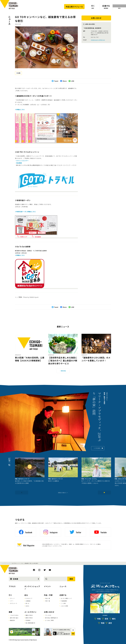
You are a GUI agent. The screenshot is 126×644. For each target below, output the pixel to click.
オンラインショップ (32, 586)
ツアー (12, 601)
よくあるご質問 (49, 620)
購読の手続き (29, 615)
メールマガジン (30, 612)
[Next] (104, 492)
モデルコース (14, 603)
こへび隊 (63, 603)
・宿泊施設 (18, 163)
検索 (71, 579)
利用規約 (28, 620)
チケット (12, 598)
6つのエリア (29, 598)
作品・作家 (48, 595)
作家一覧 (47, 601)
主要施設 (28, 601)
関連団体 (12, 620)
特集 (99, 619)
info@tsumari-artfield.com (98, 40)
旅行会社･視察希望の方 (51, 618)
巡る (26, 595)
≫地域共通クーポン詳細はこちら (25, 212)
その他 (18, 73)
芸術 (106, 619)
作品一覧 (47, 598)
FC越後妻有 (64, 601)
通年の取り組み (14, 618)
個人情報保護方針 (30, 623)
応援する (63, 595)
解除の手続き (29, 618)
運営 (110, 623)
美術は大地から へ (63, 493)
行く (11, 595)
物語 (103, 623)
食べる (27, 603)
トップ (3, 563)
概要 (11, 612)
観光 (114, 619)
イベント (47, 586)
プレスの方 (48, 615)
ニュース (9, 20)
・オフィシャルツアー (22, 161)
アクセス (12, 586)
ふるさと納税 (64, 606)
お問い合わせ (49, 612)
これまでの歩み (14, 615)
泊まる (27, 606)
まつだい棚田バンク (66, 598)
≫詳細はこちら (20, 109)
